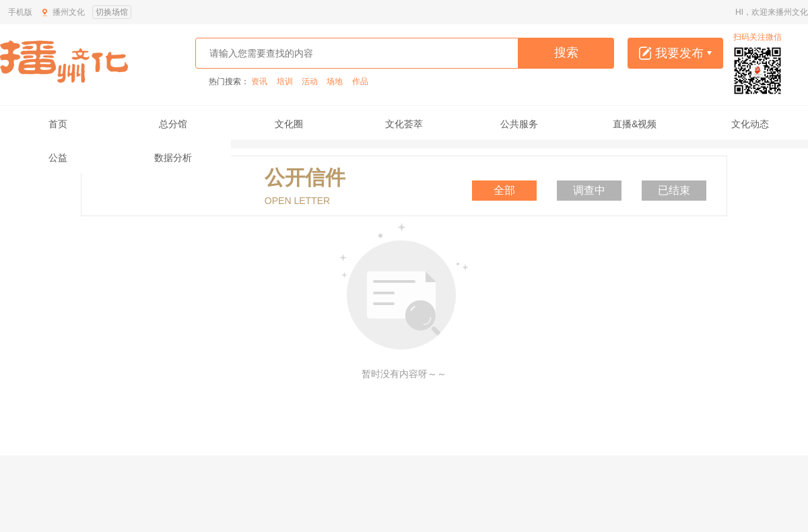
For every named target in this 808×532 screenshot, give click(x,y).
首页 (58, 124)
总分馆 (173, 124)
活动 (310, 81)
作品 (360, 81)
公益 (58, 158)
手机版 (20, 12)
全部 (504, 190)
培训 (285, 81)
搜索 (566, 53)
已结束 (674, 190)
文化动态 (750, 124)
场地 (335, 81)
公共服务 (519, 124)
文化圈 (289, 124)
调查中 (589, 190)
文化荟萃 (404, 124)
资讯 (259, 81)
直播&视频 (635, 124)
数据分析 (173, 158)
